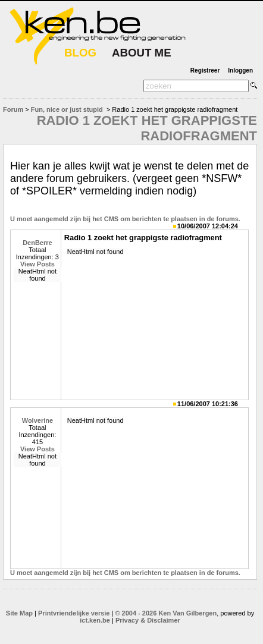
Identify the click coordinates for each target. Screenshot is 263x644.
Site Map (19, 613)
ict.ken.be (95, 620)
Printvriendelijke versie (74, 613)
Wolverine (37, 420)
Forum (13, 109)
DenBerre (37, 243)
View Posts (37, 264)
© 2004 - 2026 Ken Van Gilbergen (166, 613)
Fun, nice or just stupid (67, 109)
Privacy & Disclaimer (148, 620)
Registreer (205, 70)
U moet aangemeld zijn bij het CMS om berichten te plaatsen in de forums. (125, 219)
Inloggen (240, 70)
